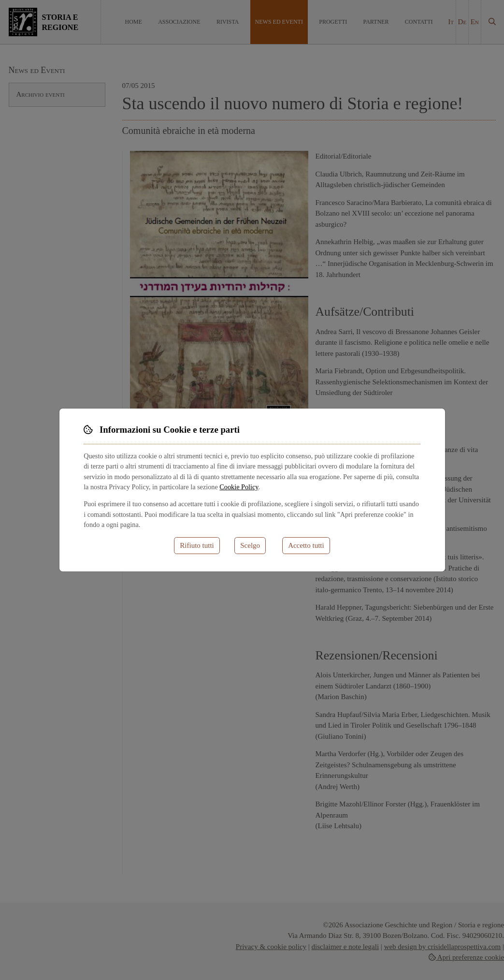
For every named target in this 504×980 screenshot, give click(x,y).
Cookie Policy (239, 487)
